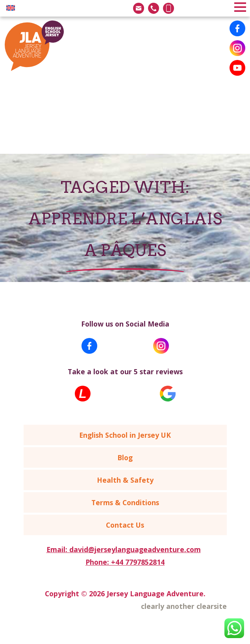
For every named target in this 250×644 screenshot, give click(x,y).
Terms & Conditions (125, 502)
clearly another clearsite (184, 606)
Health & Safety (125, 480)
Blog (125, 457)
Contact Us (125, 525)
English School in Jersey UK (125, 435)
